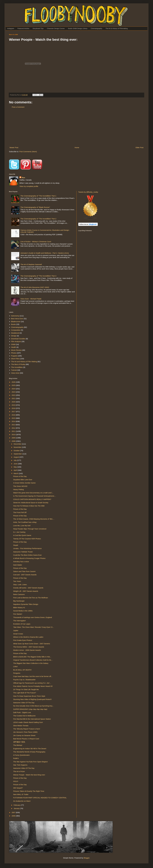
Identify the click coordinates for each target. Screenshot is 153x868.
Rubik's (16, 758)
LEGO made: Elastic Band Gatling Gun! (28, 722)
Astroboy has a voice (21, 562)
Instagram (11, 28)
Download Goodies (18, 339)
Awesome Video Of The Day (24, 703)
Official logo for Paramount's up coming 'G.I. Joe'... (32, 683)
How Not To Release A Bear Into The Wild (29, 506)
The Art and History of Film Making (24, 362)
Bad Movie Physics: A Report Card (26, 739)
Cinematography (96, 28)
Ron (23, 178)
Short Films (15, 359)
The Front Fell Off (20, 512)
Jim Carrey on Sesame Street (24, 735)
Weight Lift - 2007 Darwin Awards (26, 591)
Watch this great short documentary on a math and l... (33, 493)
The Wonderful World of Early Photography (29, 752)
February (17, 805)
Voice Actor (15, 373)
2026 (14, 382)
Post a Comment (18, 107)
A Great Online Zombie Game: (25, 483)
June (16, 464)
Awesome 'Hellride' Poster (23, 552)
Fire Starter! (18, 614)
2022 (14, 395)
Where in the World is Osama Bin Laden (28, 637)
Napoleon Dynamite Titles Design (26, 604)
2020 (14, 402)
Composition (16, 330)
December (18, 444)
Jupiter (16, 630)
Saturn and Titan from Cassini (24, 571)
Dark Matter (18, 565)
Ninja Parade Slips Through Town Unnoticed (30, 529)
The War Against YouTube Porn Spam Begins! (31, 762)
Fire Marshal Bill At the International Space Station (32, 719)
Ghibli (13, 344)
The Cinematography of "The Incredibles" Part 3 (38, 276)
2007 (14, 812)
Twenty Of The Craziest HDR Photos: (27, 539)
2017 (14, 412)
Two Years (17, 581)
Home (77, 147)
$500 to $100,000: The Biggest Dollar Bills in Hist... (32, 657)
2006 (14, 816)
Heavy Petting (19, 489)
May (15, 467)
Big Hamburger (19, 601)
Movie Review (16, 350)
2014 (14, 421)
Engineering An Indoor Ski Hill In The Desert (30, 749)
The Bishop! (18, 745)
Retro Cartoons (19, 594)
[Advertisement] (76, 127)
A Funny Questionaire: (22, 755)
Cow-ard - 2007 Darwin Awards (25, 575)
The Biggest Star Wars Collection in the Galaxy (31, 663)
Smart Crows (18, 634)
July (15, 460)
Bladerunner (16, 321)
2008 (14, 441)
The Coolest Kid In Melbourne (24, 716)
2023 (14, 392)
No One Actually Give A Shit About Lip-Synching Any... (33, 706)
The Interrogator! (20, 621)
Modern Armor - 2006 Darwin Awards (27, 650)
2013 (14, 425)
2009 (14, 438)
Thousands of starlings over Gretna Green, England (33, 617)
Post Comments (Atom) (28, 152)
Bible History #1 (19, 607)
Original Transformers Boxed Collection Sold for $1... (33, 660)
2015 (14, 418)
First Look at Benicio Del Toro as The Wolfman (31, 598)
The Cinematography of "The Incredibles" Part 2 (38, 219)
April (16, 470)
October (17, 451)
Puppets (14, 356)
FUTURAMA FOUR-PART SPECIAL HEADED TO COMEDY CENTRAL (40, 798)
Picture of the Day (20, 476)
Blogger (87, 858)
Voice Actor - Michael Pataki (31, 299)
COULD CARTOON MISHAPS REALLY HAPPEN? (32, 499)
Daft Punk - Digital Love (22, 712)
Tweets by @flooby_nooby (88, 192)
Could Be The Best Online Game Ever (28, 555)
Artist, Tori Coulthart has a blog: (25, 522)
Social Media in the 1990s (23, 611)
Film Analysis (16, 341)
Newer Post (14, 147)
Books (13, 324)
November (18, 447)
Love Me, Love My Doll (22, 526)
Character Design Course (56, 28)
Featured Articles (23, 28)
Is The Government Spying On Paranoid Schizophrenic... (34, 496)
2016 (14, 415)
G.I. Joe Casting (19, 532)
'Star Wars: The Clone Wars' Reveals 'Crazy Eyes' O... (34, 627)
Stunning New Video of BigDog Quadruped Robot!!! (33, 699)
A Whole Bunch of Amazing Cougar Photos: (30, 558)
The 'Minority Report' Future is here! (27, 729)
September (18, 454)
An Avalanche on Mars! (22, 801)
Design (14, 336)
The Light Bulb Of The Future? (25, 693)
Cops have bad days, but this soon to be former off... (33, 676)
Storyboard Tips (38, 28)
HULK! (16, 781)
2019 (14, 405)
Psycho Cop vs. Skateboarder (24, 680)
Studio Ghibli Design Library (78, 28)
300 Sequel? (18, 788)
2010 (14, 435)
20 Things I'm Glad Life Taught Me (26, 689)
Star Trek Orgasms (20, 765)
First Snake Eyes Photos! (23, 640)
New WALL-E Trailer (21, 794)
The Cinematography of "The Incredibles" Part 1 (38, 196)
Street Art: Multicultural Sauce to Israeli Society (31, 503)
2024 (14, 389)
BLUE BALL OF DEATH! (22, 670)
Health (14, 347)
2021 (14, 398)
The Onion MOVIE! (20, 486)
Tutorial (14, 370)
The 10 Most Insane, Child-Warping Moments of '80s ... (34, 519)
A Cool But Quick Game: (22, 535)
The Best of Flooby (18, 364)
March (16, 473)
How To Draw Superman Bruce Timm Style (29, 696)
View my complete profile (29, 186)
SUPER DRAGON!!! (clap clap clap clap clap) (30, 709)
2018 (14, 408)
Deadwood (15, 333)
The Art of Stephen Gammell (31, 264)
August (16, 457)
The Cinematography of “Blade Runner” (35, 207)
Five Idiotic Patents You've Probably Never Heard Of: (33, 686)
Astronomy (15, 316)
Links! (15, 666)
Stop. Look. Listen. (20, 585)
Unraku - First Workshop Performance (27, 548)
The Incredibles (17, 367)
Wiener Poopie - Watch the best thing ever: (29, 775)
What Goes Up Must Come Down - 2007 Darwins (32, 644)
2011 (14, 431)
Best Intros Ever (17, 319)
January (17, 808)
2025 (14, 385)
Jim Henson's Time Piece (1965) (25, 732)
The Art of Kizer (19, 771)
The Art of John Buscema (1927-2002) (35, 287)
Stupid (16, 545)
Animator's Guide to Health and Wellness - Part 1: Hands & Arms (45, 253)
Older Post (139, 147)
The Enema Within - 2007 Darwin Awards (29, 647)
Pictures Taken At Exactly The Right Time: (29, 791)
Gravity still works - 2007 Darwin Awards (28, 588)
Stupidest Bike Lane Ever (23, 480)
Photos (14, 353)
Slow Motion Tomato (21, 726)
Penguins (17, 673)
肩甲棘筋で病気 (19, 742)
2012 (14, 428)
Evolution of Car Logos (22, 624)
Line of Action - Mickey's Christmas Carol (36, 242)
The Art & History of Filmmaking (117, 28)
